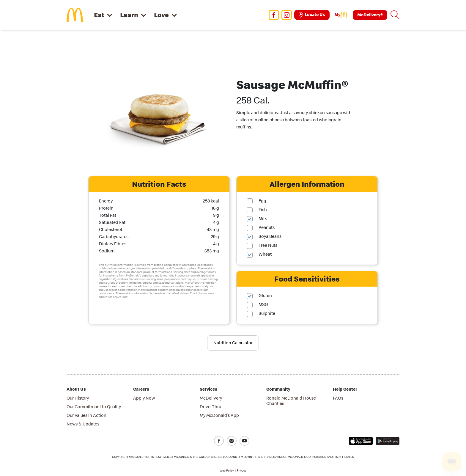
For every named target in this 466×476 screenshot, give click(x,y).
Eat (99, 15)
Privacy (242, 470)
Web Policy (227, 470)
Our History (78, 398)
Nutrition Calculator (233, 343)
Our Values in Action (86, 415)
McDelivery (211, 398)
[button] (395, 15)
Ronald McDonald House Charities (291, 401)
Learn (129, 15)
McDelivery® (370, 15)
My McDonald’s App (219, 415)
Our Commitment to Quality (94, 407)
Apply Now (144, 398)
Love (161, 15)
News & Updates (83, 424)
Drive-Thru (210, 407)
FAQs (338, 398)
